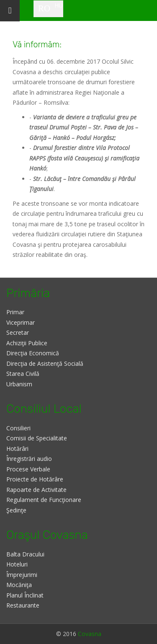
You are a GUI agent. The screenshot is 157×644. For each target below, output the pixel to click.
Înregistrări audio (29, 459)
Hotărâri (17, 449)
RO (44, 8)
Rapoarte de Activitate (36, 490)
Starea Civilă (23, 374)
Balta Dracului (25, 554)
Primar (15, 312)
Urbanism (19, 384)
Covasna (90, 634)
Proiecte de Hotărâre (35, 479)
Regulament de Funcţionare (44, 500)
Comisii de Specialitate (37, 438)
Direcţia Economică (33, 353)
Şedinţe (16, 510)
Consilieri (18, 428)
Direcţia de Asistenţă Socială (45, 363)
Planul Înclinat (25, 595)
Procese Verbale (28, 469)
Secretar (18, 332)
